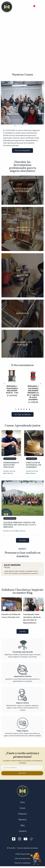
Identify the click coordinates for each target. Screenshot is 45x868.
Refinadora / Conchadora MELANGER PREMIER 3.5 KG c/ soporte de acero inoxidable (33, 393)
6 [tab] (29, 409)
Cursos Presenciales (10, 459)
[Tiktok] (31, 839)
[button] (34, 7)
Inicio (22, 802)
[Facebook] (14, 839)
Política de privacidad (23, 854)
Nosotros (23, 819)
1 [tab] (16, 409)
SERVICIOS (23, 275)
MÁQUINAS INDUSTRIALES (22, 229)
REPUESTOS (23, 314)
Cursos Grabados (32, 459)
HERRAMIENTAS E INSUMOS (23, 344)
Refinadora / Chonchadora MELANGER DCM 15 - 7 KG (12, 389)
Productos (22, 814)
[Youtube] (26, 839)
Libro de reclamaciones (23, 858)
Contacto (23, 831)
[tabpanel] (12, 383)
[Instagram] (20, 839)
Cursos (23, 808)
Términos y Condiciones (22, 863)
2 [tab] (18, 409)
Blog (23, 825)
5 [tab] (27, 409)
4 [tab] (24, 409)
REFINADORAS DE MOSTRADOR (22, 190)
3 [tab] (21, 409)
